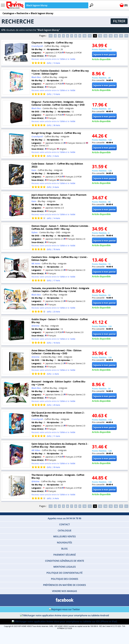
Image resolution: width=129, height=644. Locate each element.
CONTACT (64, 524)
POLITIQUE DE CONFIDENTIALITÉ (64, 573)
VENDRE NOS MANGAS (64, 591)
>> (126, 36)
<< (51, 36)
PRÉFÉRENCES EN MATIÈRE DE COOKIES (64, 585)
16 (116, 36)
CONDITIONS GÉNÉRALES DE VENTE (65, 561)
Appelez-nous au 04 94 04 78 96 (64, 518)
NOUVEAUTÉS (64, 543)
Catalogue (8, 13)
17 (121, 36)
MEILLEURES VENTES (64, 536)
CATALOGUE (65, 531)
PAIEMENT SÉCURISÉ (65, 555)
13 (100, 36)
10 (84, 36)
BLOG (64, 549)
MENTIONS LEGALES (65, 567)
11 (90, 36)
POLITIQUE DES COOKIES (65, 579)
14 (105, 36)
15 (111, 36)
